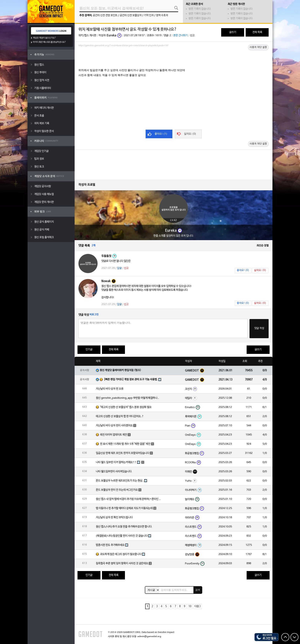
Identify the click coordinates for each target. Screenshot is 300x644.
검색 (198, 590)
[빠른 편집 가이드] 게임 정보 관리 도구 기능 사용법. (131, 379)
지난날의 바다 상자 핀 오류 (110, 389)
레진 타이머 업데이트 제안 (114, 435)
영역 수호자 (162, 15)
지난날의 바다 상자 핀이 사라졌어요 (114, 426)
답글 (119, 268)
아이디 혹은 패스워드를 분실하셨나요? (49, 42)
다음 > (198, 606)
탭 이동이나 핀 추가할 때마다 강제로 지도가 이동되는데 (124, 508)
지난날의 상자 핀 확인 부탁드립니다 (114, 518)
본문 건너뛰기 (181, 36)
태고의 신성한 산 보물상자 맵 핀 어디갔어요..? (120, 416)
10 (190, 606)
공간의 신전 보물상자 (131, 15)
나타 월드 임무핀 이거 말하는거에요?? (116, 462)
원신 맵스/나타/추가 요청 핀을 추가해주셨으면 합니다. (124, 527)
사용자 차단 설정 (258, 47)
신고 (192, 36)
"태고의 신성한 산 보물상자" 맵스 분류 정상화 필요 (126, 407)
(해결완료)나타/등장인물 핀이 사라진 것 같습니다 (122, 536)
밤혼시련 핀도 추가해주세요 (110, 545)
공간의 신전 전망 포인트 (105, 15)
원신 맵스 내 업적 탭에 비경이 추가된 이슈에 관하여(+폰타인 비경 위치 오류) (128, 499)
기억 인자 (149, 15)
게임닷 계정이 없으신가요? (44, 38)
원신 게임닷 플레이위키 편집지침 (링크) (120, 370)
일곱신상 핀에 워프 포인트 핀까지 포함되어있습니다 (123, 453)
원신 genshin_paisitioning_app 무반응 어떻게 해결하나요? (128, 398)
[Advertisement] (174, 59)
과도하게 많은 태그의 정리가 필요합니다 (121, 554)
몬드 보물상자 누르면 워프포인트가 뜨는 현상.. (120, 481)
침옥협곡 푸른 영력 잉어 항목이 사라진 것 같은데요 (122, 563)
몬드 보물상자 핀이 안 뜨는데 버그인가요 (117, 490)
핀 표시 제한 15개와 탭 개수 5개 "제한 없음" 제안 (125, 444)
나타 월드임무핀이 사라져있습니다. (114, 472)
